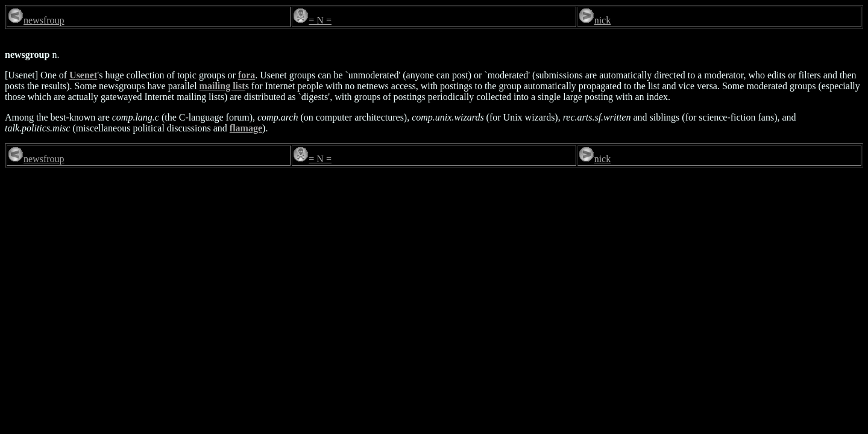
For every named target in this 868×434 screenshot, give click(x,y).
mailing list (222, 86)
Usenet (83, 75)
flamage (246, 128)
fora (247, 75)
